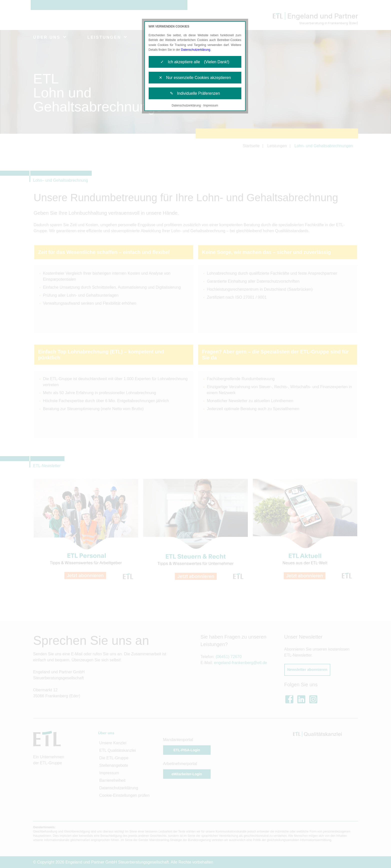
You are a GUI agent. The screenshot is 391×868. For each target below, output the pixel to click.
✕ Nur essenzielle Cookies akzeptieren (195, 78)
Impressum (211, 105)
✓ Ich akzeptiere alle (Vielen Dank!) (195, 62)
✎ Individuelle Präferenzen (195, 93)
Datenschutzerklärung (196, 50)
